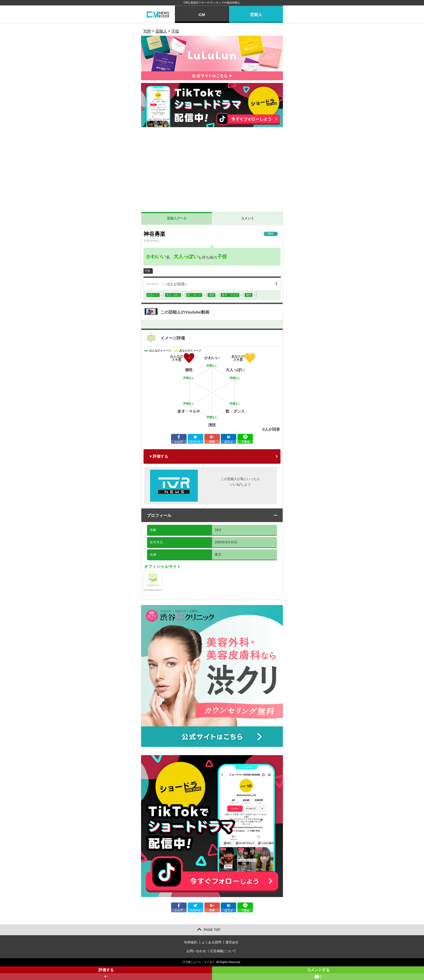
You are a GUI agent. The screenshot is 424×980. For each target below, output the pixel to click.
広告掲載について (223, 951)
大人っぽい (186, 257)
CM (202, 15)
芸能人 (256, 15)
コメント (247, 218)
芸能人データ (177, 218)
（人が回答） (168, 284)
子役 (222, 257)
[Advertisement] (212, 171)
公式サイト (162, 573)
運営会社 (232, 942)
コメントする (318, 974)
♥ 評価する (159, 456)
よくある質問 (211, 942)
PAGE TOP (212, 930)
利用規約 (191, 942)
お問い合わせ (196, 951)
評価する (106, 974)
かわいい (156, 257)
